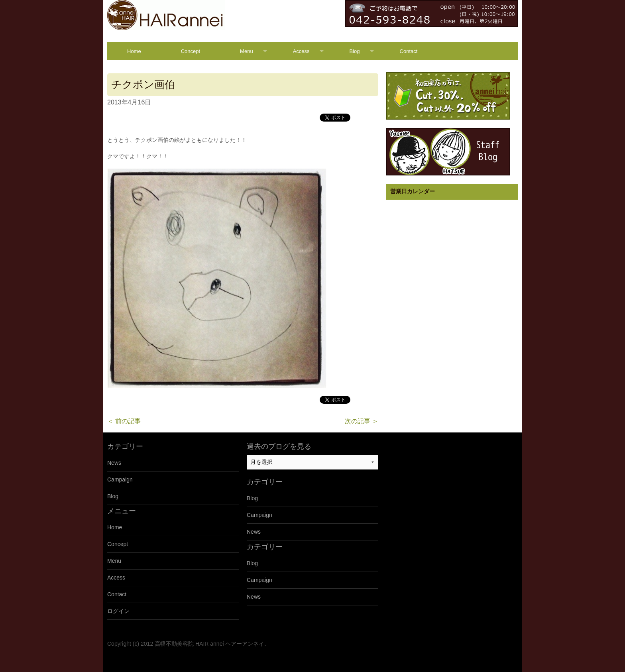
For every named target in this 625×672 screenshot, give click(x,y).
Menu (247, 51)
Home (134, 51)
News (114, 463)
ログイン (118, 611)
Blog (355, 51)
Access (301, 51)
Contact (409, 51)
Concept (191, 51)
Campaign (120, 479)
